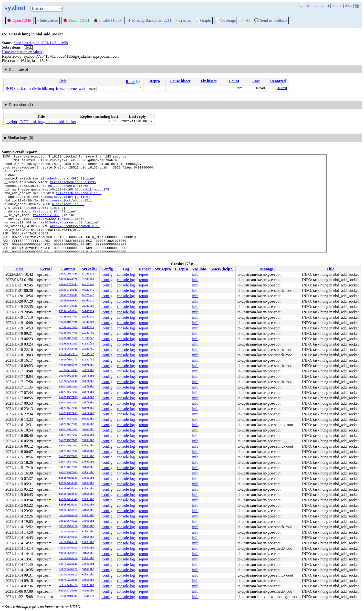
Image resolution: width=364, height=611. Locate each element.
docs (348, 5)
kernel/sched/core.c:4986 (56, 183)
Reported (278, 81)
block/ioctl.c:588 (68, 214)
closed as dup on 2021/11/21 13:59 (41, 43)
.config (107, 274)
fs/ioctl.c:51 (36, 219)
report (144, 274)
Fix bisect (209, 81)
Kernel (46, 269)
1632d (282, 89)
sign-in (303, 5)
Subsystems (47, 20)
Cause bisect (180, 81)
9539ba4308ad (68, 301)
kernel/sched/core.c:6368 (65, 192)
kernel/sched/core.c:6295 (73, 188)
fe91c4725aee (68, 591)
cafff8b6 (88, 365)
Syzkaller (90, 269)
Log (126, 269)
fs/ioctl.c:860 (46, 227)
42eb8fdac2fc (68, 355)
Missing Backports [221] (149, 20)
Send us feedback (271, 20)
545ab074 (88, 596)
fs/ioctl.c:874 (46, 223)
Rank (130, 82)
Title (62, 81)
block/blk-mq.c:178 (92, 197)
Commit (68, 269)
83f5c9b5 (88, 435)
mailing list (320, 5)
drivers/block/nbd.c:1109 (78, 201)
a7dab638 (88, 274)
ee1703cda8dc (68, 371)
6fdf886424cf (68, 349)
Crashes (183, 20)
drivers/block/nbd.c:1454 (50, 205)
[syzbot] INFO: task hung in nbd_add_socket (41, 122)
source (337, 5)
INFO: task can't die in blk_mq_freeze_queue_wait (46, 89)
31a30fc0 (88, 333)
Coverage (226, 20)
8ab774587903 (68, 387)
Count (234, 81)
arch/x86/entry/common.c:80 (75, 241)
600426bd (88, 419)
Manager (268, 269)
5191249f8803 (68, 596)
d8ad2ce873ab (68, 274)
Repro (155, 81)
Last (256, 81)
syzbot (15, 8)
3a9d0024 (88, 301)
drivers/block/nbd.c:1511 (69, 210)
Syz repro (163, 269)
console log (126, 274)
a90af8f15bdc (68, 285)
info (195, 274)
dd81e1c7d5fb (68, 279)
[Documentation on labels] (23, 52)
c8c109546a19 (68, 510)
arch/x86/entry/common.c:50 (58, 236)
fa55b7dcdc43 (68, 478)
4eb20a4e (88, 285)
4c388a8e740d (68, 317)
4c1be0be (88, 591)
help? (227, 269)
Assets (215, 269)
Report (145, 269)
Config (107, 269)
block (28, 47)
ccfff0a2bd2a (68, 564)
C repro (182, 269)
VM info (199, 269)
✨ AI (245, 20)
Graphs (203, 20)
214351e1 (88, 279)
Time (19, 269)
